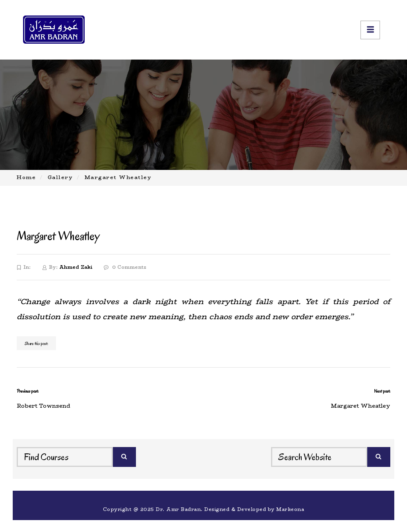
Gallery (60, 177)
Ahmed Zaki (76, 267)
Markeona (290, 509)
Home (26, 177)
